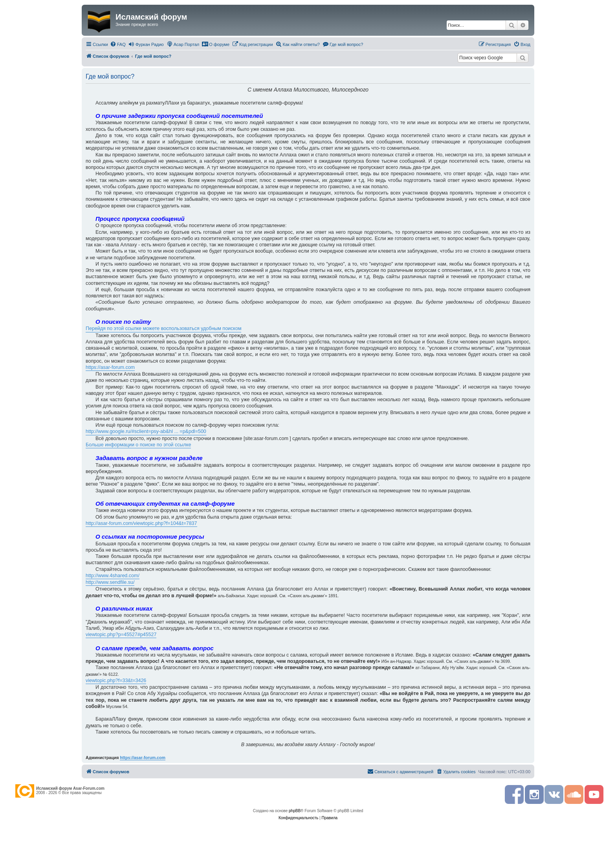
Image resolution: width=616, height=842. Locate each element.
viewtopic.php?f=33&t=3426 (116, 681)
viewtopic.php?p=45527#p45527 (121, 635)
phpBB (295, 811)
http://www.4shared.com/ (113, 576)
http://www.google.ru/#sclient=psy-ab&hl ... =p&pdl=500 (146, 431)
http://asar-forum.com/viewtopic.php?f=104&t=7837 (141, 523)
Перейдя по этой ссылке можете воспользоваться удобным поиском (163, 328)
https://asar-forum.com (110, 367)
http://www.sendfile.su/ (110, 582)
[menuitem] (118, 44)
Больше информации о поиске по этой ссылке (138, 445)
